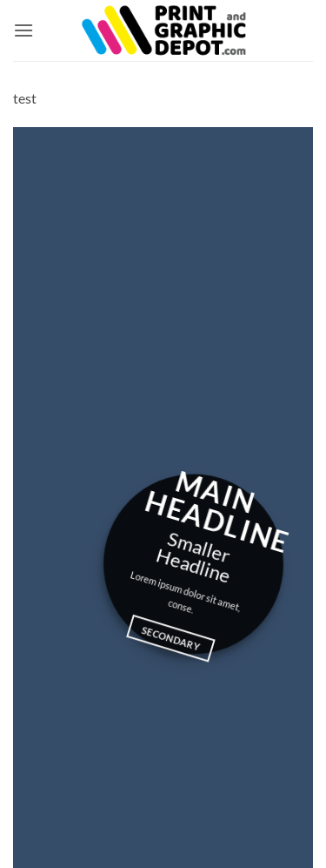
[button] (23, 30)
